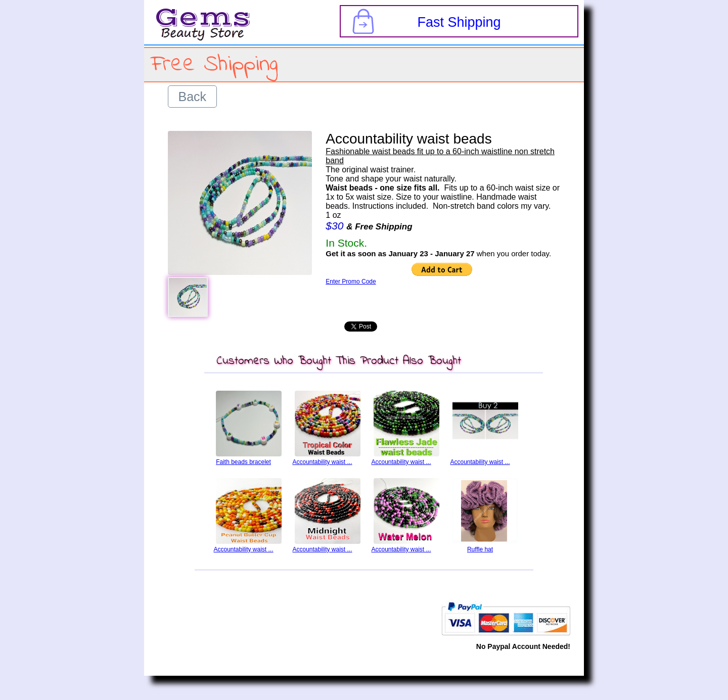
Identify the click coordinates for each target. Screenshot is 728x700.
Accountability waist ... (322, 462)
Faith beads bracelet (243, 462)
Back (193, 97)
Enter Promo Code (351, 282)
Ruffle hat (480, 549)
